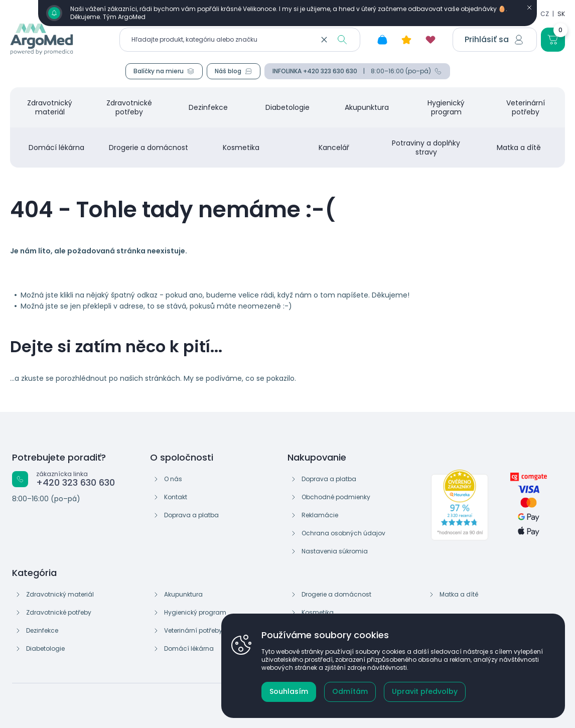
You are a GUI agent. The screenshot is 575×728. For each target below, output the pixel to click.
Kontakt (176, 497)
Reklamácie (320, 515)
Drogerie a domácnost (336, 594)
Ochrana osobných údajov (343, 533)
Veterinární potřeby (193, 630)
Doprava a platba (191, 515)
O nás (173, 479)
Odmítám (350, 691)
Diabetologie (45, 648)
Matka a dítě (459, 594)
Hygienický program (195, 612)
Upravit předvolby (425, 691)
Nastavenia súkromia (335, 551)
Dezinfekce (42, 630)
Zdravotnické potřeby (59, 612)
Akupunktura (183, 594)
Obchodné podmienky (336, 497)
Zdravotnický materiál (60, 594)
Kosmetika (318, 612)
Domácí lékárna (189, 648)
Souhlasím (289, 691)
